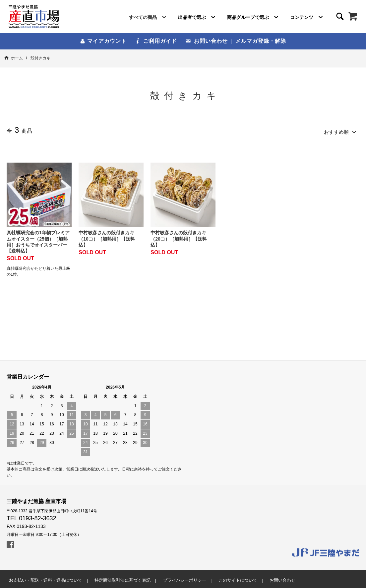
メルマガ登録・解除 (261, 41)
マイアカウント (103, 41)
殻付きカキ (40, 58)
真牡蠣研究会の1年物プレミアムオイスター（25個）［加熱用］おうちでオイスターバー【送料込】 (38, 240)
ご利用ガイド (156, 41)
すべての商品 (149, 19)
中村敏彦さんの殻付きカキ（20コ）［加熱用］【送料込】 (179, 237)
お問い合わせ (207, 41)
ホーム (14, 58)
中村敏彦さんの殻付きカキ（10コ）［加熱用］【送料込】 (107, 237)
